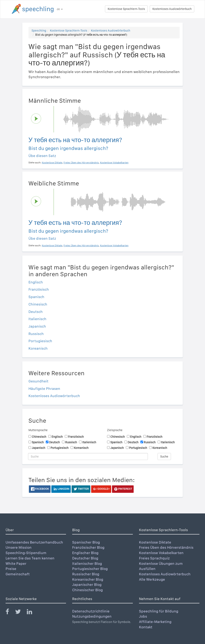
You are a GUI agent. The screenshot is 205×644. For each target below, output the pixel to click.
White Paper (16, 563)
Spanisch (36, 297)
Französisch (39, 289)
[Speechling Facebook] (10, 613)
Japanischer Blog (87, 584)
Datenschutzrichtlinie (91, 611)
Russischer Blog (86, 574)
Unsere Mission (19, 547)
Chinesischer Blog (87, 590)
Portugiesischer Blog (90, 569)
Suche (164, 456)
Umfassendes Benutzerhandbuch (34, 542)
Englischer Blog (85, 553)
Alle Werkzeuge (152, 579)
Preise (11, 569)
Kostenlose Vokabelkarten (161, 553)
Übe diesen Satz (42, 156)
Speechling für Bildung (159, 611)
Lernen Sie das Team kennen (30, 558)
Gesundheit (38, 381)
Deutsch (36, 312)
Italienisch (37, 319)
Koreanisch (38, 348)
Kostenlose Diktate (155, 542)
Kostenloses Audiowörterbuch (172, 9)
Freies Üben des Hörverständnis (166, 547)
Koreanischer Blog (88, 579)
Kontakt (146, 627)
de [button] (60, 9)
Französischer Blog (88, 547)
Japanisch (37, 326)
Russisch (36, 334)
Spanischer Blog (86, 542)
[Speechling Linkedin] (32, 613)
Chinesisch (38, 304)
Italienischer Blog (87, 563)
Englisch (36, 282)
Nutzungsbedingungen (92, 616)
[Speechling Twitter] (21, 613)
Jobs (143, 616)
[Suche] (88, 456)
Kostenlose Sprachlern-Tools (126, 9)
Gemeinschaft (18, 574)
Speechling (39, 31)
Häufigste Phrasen (44, 389)
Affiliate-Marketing (155, 622)
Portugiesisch (40, 341)
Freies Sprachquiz (154, 558)
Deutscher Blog (85, 558)
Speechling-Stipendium (26, 553)
